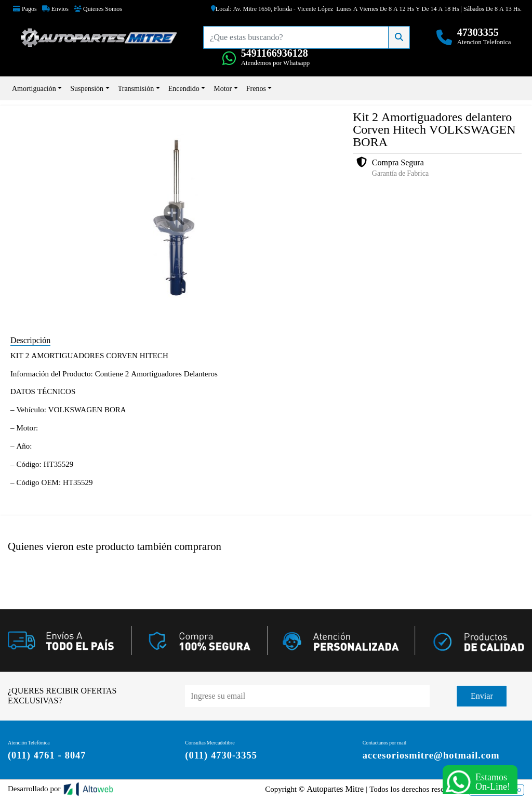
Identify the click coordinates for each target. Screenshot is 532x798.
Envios (55, 9)
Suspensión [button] (87, 88)
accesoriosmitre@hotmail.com (430, 755)
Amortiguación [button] (34, 88)
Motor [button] (223, 88)
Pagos (25, 9)
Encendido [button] (184, 88)
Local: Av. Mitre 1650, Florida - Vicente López (272, 9)
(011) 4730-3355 (220, 755)
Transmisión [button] (136, 88)
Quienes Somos (98, 9)
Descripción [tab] (30, 340)
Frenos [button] (256, 88)
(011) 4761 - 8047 (45, 755)
